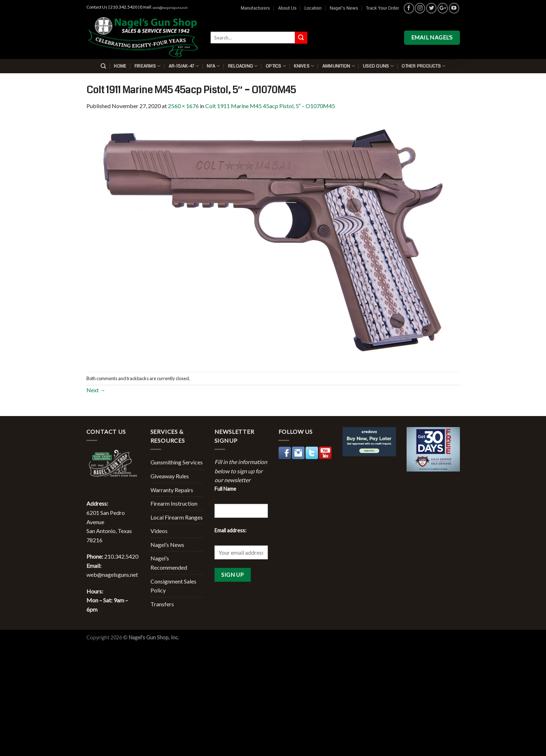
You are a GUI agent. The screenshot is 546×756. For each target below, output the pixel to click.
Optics (276, 66)
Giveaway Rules (170, 476)
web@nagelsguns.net (170, 8)
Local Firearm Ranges (177, 517)
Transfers (162, 604)
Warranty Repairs (172, 490)
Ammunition (339, 66)
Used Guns (378, 66)
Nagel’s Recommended (169, 563)
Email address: (230, 530)
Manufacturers (255, 8)
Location (313, 8)
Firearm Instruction (174, 503)
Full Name (225, 489)
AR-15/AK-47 (184, 66)
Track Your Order (383, 8)
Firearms (148, 66)
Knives (304, 66)
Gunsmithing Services (177, 462)
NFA (213, 66)
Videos (159, 531)
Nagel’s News (344, 8)
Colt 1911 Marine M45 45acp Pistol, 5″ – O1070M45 (270, 106)
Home (120, 66)
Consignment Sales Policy (173, 586)
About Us (287, 8)
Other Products (423, 66)
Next (96, 390)
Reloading (243, 66)
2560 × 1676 (183, 106)
